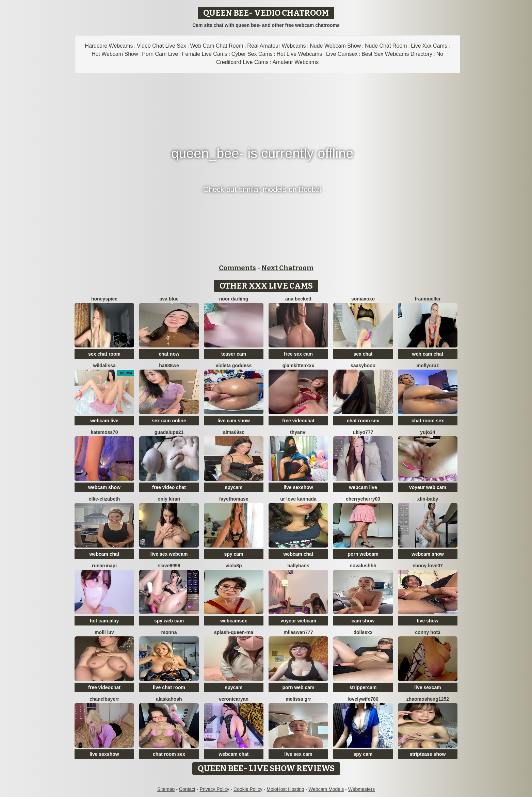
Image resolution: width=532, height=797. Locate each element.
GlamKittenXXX (298, 365)
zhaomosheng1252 (428, 699)
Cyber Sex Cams (252, 54)
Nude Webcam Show (335, 46)
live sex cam (298, 754)
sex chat (363, 354)
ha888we (169, 365)
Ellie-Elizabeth (104, 499)
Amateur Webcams (295, 62)
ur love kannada (298, 499)
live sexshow (298, 487)
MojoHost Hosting (285, 789)
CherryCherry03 (363, 499)
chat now (169, 354)
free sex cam (298, 354)
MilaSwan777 (298, 632)
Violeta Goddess (234, 365)
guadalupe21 (169, 432)
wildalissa (104, 365)
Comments (237, 268)
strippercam (363, 687)
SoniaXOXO (363, 299)
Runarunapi (104, 566)
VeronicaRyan (234, 699)
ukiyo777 (363, 432)
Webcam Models (326, 789)
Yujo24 (428, 432)
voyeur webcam (298, 621)
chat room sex (363, 421)
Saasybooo (363, 365)
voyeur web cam (428, 487)
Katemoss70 (104, 432)
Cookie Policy (248, 789)
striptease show (428, 754)
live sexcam (428, 687)
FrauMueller (428, 299)
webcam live (104, 421)
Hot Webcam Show (115, 54)
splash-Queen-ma (234, 632)
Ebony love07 (428, 566)
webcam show (104, 487)
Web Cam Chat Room (216, 46)
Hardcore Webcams (109, 46)
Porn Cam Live (160, 54)
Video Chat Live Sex (162, 46)
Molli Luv (104, 632)
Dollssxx (363, 632)
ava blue (169, 299)
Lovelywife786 (363, 699)
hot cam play (104, 621)
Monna (169, 632)
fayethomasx (234, 499)
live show (428, 621)
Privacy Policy (214, 789)
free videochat (298, 421)
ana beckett (298, 299)
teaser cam (234, 354)
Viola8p (233, 566)
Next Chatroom (287, 268)
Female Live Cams (205, 54)
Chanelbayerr (104, 699)
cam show (363, 621)
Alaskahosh (169, 699)
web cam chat (428, 354)
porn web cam (298, 687)
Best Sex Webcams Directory (397, 54)
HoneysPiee (104, 299)
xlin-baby (428, 499)
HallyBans (298, 566)
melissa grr (298, 699)
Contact (187, 789)
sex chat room (104, 354)
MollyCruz (428, 365)
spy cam (233, 554)
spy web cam (169, 621)
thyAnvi (298, 432)
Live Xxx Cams (429, 46)
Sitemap (166, 789)
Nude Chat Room (386, 46)
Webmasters (361, 789)
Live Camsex (342, 54)
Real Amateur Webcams (276, 46)
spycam (233, 487)
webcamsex (234, 621)
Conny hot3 (428, 632)
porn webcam (363, 554)
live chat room (169, 687)
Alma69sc (234, 432)
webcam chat (104, 554)
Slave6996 (169, 566)
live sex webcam (169, 554)
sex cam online (169, 421)
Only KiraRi (169, 499)
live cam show (234, 421)
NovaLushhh (363, 566)
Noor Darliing (234, 299)
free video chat (169, 487)
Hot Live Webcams (299, 54)
